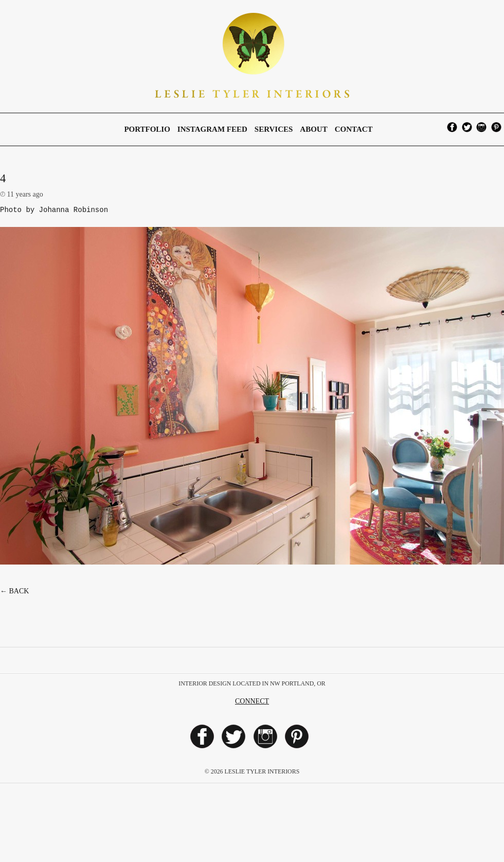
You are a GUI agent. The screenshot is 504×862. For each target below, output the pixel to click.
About (313, 129)
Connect (252, 703)
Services (274, 129)
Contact (354, 129)
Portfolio (147, 129)
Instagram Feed (212, 129)
